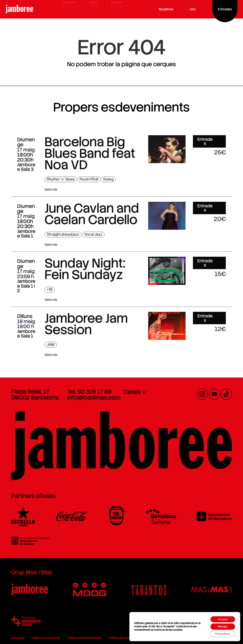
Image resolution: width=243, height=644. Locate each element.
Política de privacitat (39, 634)
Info (194, 9)
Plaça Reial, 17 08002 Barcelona (28, 406)
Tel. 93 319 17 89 (86, 403)
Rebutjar (221, 626)
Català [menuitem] (132, 404)
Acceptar (221, 618)
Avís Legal (10, 634)
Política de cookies (115, 634)
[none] (152, 403)
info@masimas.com (90, 409)
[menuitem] (152, 403)
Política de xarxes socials (77, 634)
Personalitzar (221, 633)
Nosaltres (167, 9)
